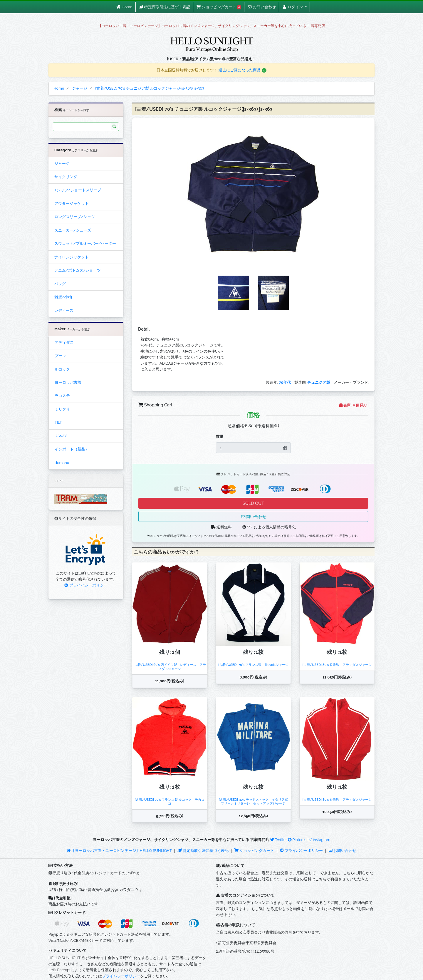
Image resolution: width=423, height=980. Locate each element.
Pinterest (298, 840)
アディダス (64, 342)
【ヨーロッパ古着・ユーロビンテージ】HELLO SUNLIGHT (119, 851)
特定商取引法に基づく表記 (203, 851)
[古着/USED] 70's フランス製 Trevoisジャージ (253, 665)
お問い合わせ (343, 851)
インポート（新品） (72, 449)
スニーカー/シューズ (73, 230)
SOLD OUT (253, 503)
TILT (58, 422)
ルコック (62, 369)
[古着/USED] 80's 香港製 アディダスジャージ (337, 665)
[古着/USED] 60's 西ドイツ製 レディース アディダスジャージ (169, 667)
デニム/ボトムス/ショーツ (78, 270)
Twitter (278, 840)
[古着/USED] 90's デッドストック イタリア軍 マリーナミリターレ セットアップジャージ (255, 801)
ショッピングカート (255, 851)
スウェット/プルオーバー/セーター (85, 243)
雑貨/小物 (63, 297)
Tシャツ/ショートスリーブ (78, 190)
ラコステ (62, 396)
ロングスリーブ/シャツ (75, 217)
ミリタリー (64, 409)
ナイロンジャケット (72, 257)
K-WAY (61, 436)
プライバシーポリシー (86, 585)
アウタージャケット (72, 203)
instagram (319, 840)
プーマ (60, 356)
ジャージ (62, 164)
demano (62, 463)
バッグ (60, 284)
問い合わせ (254, 516)
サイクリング (66, 177)
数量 (220, 437)
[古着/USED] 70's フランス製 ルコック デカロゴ (170, 801)
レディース (64, 310)
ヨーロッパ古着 (68, 382)
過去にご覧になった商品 (242, 70)
